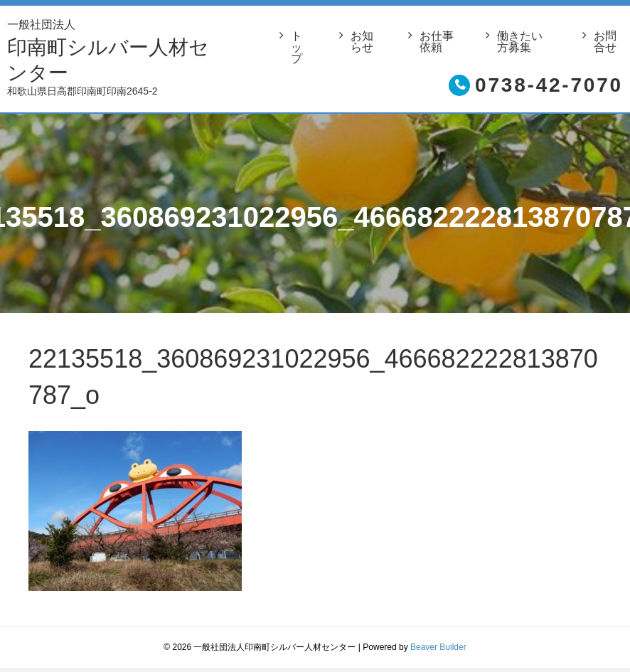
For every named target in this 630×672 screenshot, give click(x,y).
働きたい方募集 (520, 42)
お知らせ (362, 42)
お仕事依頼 (437, 42)
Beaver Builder (438, 647)
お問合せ (605, 42)
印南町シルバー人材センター (115, 49)
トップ (297, 48)
